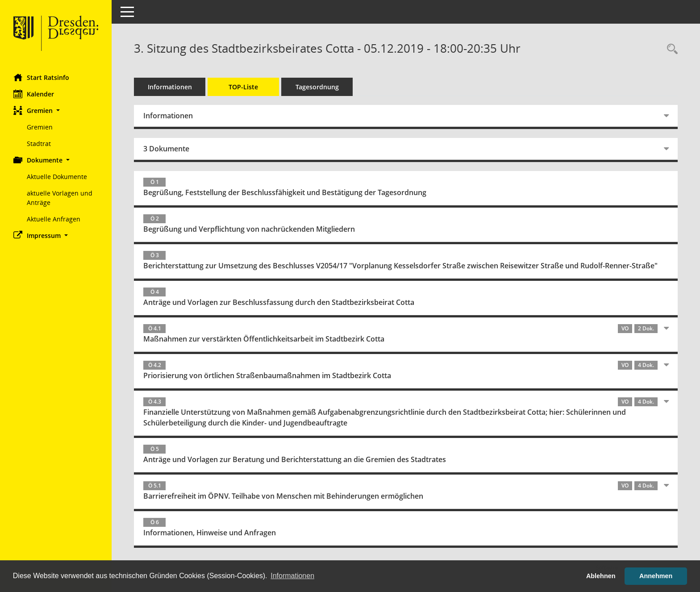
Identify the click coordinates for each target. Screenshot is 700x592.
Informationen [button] (292, 576)
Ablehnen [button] (601, 576)
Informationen (170, 87)
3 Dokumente (166, 149)
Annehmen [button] (656, 576)
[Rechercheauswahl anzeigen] (670, 49)
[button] (56, 110)
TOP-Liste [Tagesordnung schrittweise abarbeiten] (243, 87)
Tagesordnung (317, 87)
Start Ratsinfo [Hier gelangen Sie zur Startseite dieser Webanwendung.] (41, 77)
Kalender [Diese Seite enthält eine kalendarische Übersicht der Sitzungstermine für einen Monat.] (34, 94)
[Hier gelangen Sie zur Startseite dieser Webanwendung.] (56, 33)
